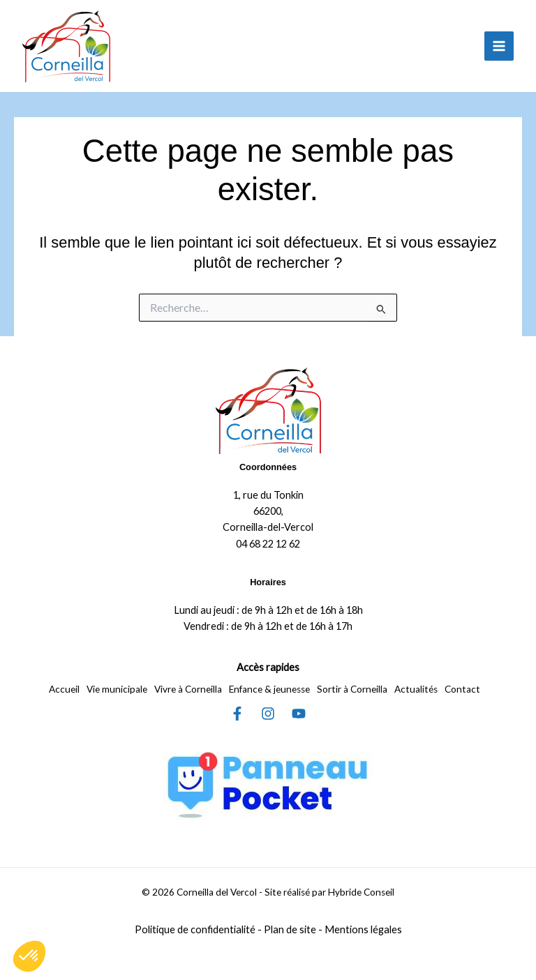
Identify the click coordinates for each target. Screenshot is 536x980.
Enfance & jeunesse (269, 689)
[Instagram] (268, 714)
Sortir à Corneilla (352, 689)
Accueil (64, 689)
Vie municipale (117, 689)
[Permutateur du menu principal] (499, 46)
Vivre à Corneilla (188, 689)
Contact (462, 689)
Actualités (416, 689)
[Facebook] (237, 714)
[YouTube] (299, 714)
